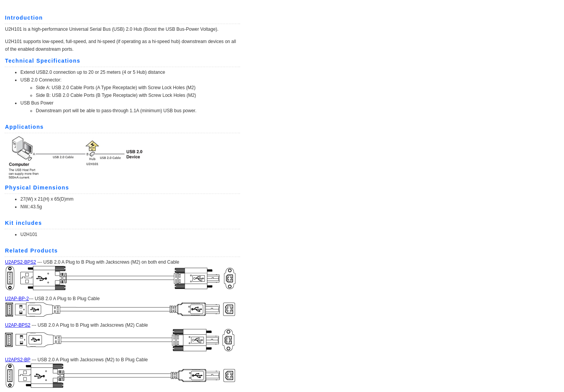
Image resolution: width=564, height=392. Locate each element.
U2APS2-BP (18, 360)
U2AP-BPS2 (18, 325)
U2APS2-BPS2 (21, 262)
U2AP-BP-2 (17, 299)
